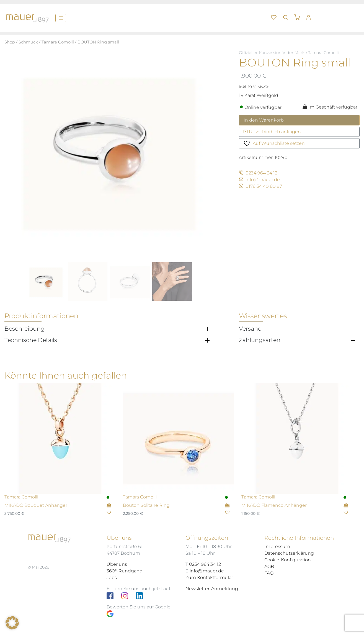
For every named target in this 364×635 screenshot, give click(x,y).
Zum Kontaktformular (209, 578)
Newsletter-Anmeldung (212, 589)
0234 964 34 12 (258, 173)
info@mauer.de (259, 180)
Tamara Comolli (58, 42)
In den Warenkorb (264, 120)
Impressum (277, 547)
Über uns (117, 564)
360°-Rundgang (125, 571)
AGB (269, 566)
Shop (10, 42)
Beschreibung (24, 329)
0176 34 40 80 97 (260, 186)
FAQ (269, 573)
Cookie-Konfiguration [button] (288, 560)
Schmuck (28, 42)
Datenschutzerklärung (289, 553)
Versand (250, 329)
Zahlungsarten (260, 340)
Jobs (112, 578)
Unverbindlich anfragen (272, 132)
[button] (299, 15)
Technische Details (31, 340)
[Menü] (61, 18)
